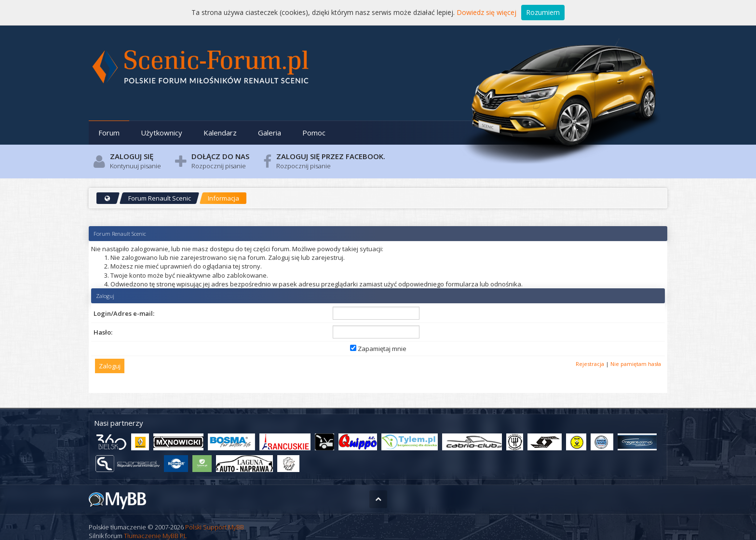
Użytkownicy (162, 133)
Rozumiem (543, 12)
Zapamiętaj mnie (378, 349)
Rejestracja (590, 364)
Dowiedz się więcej (486, 12)
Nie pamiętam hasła (636, 364)
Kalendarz (220, 133)
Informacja (223, 198)
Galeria (270, 133)
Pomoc (314, 133)
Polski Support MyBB (215, 527)
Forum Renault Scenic (160, 198)
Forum (109, 133)
